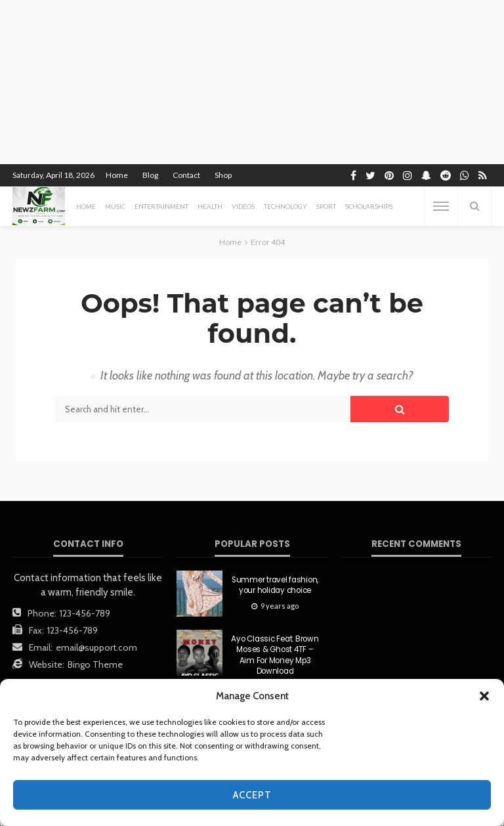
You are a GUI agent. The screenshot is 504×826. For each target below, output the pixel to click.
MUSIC (115, 206)
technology (285, 206)
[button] (484, 696)
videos (243, 206)
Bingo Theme (95, 664)
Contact (186, 175)
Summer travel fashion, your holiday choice (275, 585)
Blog (150, 175)
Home (117, 175)
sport (326, 206)
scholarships (369, 206)
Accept (252, 795)
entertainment (161, 206)
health (210, 206)
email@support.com (96, 647)
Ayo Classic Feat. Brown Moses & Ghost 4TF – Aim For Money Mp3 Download (275, 655)
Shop (223, 175)
